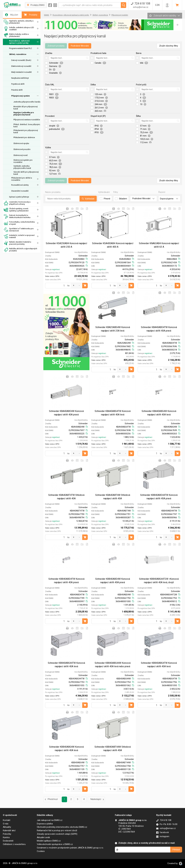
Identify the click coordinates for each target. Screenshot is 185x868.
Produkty (31, 15)
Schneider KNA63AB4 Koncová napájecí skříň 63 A (159, 245)
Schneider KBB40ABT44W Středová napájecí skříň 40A (113, 749)
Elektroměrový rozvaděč (21, 66)
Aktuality (7, 827)
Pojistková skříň (18, 84)
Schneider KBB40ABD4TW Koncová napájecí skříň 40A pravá (66, 581)
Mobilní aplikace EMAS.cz (49, 841)
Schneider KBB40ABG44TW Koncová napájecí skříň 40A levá (66, 665)
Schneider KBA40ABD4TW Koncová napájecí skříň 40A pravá (159, 329)
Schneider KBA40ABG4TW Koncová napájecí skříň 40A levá (113, 413)
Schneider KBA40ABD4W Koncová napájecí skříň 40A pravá (66, 413)
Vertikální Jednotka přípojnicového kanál (22, 167)
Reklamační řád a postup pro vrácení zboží (57, 830)
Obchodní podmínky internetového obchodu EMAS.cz (62, 827)
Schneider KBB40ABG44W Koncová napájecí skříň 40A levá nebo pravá (113, 665)
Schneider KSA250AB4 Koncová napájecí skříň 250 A (66, 245)
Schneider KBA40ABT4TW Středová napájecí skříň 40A (66, 497)
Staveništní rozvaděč (20, 191)
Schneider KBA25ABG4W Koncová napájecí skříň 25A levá (113, 329)
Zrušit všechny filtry (169, 46)
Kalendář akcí (9, 830)
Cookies (41, 851)
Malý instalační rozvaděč (22, 72)
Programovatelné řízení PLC (20, 48)
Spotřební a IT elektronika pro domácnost (19, 230)
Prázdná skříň (17, 90)
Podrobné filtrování (80, 46)
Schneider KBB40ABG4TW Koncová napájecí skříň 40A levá (159, 665)
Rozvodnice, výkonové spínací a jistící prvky (17, 42)
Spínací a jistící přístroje (19, 197)
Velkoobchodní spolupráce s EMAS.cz (55, 844)
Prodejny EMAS (36, 5)
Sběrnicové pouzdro (22, 149)
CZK (157, 5)
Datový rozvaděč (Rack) (21, 60)
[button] (177, 25)
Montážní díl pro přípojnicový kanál (26, 108)
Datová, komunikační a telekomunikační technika (17, 216)
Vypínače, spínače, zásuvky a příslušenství (19, 22)
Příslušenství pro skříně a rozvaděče (22, 179)
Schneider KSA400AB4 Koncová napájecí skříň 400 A (113, 245)
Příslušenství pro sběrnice (24, 137)
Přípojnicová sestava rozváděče (27, 120)
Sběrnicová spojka (21, 143)
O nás (6, 824)
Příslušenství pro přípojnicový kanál (26, 131)
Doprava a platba (45, 824)
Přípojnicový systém (21, 96)
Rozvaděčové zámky (20, 185)
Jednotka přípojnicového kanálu (27, 102)
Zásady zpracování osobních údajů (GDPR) (57, 834)
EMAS (47, 15)
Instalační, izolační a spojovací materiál (19, 236)
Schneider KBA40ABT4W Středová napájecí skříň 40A (113, 497)
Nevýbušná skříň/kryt (20, 78)
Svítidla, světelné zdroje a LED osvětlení (19, 29)
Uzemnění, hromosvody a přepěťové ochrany (17, 203)
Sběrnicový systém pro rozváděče (23, 161)
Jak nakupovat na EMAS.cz (50, 820)
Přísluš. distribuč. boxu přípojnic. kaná (27, 125)
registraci (56, 269)
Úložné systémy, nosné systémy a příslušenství (16, 210)
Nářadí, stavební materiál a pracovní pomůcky (17, 243)
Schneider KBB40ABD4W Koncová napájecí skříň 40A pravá (113, 581)
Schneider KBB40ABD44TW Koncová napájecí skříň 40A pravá (159, 497)
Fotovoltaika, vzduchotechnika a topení (19, 223)
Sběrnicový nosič (21, 155)
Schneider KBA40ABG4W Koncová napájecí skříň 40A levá (159, 413)
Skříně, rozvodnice (18, 54)
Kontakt (7, 820)
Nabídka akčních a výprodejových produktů (20, 250)
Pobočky (7, 834)
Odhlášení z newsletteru (14, 844)
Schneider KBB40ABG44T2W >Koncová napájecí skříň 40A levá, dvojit (159, 581)
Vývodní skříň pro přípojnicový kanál (26, 173)
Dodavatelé (8, 841)
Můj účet (12, 15)
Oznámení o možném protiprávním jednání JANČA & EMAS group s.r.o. (70, 848)
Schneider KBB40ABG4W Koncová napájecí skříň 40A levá (66, 749)
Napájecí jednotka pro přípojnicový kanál (24, 114)
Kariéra (6, 837)
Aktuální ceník (43, 837)
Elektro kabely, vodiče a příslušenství (16, 35)
